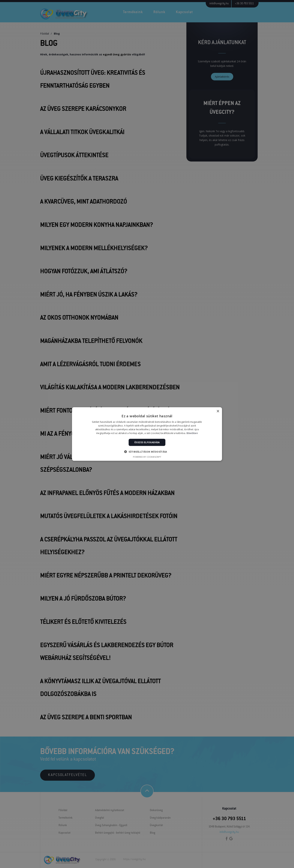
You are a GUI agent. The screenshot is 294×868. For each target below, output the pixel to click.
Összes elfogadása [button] (147, 442)
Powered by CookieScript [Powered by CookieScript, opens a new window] (147, 457)
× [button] (218, 411)
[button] (147, 451)
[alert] (147, 434)
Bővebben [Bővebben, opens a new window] (192, 433)
